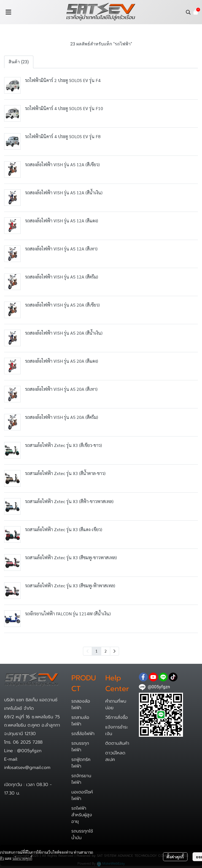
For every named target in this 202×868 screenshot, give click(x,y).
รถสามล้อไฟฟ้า (80, 721)
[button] (188, 12)
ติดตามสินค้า (117, 743)
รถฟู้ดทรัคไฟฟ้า (81, 763)
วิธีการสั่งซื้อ (117, 717)
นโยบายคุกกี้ (22, 858)
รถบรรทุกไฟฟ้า (80, 747)
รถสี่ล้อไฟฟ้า (83, 734)
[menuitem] (115, 651)
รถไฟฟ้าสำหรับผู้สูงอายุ (82, 815)
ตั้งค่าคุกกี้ (175, 857)
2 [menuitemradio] (106, 651)
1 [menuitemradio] (96, 651)
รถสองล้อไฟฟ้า (81, 705)
